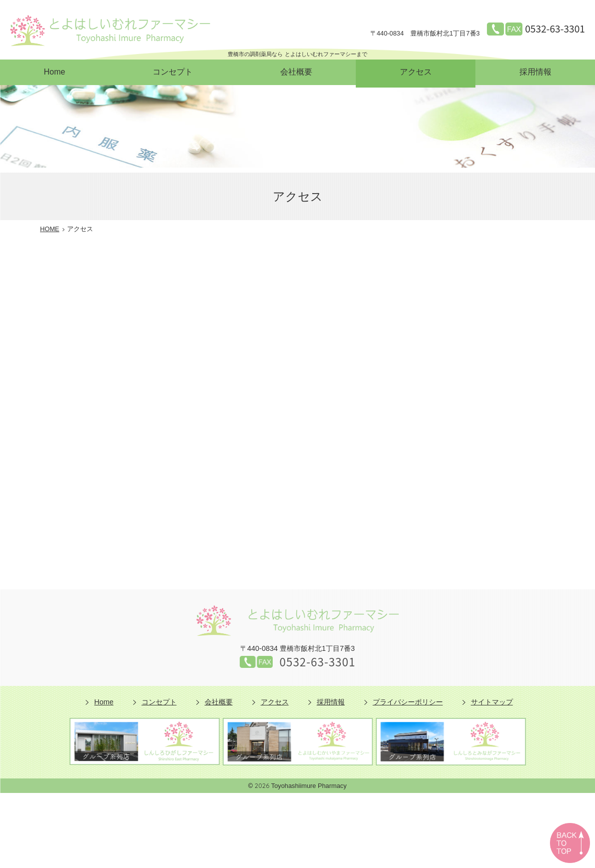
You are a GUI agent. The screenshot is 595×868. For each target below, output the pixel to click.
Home (54, 72)
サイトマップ (492, 702)
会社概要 (296, 72)
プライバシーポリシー (408, 702)
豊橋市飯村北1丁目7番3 (425, 34)
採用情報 (535, 72)
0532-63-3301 (555, 29)
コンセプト (173, 72)
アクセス (416, 72)
